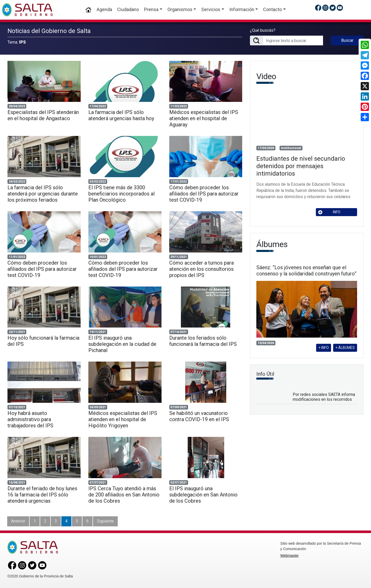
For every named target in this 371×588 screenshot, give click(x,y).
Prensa (151, 9)
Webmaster (289, 556)
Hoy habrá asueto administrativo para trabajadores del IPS (30, 419)
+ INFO (324, 348)
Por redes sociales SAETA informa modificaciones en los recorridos (324, 397)
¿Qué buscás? (263, 30)
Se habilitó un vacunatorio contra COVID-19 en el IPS (199, 416)
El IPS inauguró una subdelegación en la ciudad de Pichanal (122, 344)
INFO (329, 212)
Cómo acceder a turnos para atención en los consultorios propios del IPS (201, 269)
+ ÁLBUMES (345, 348)
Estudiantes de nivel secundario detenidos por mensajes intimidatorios (301, 166)
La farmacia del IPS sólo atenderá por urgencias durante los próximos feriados (43, 194)
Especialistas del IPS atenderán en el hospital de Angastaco (43, 115)
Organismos (180, 9)
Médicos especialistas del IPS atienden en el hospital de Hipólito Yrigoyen (123, 419)
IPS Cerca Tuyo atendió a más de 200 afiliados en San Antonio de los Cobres (124, 495)
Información (242, 9)
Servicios (211, 9)
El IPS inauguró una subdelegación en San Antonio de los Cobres (203, 495)
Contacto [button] (272, 9)
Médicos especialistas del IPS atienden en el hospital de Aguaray (204, 118)
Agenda (104, 9)
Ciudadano (128, 9)
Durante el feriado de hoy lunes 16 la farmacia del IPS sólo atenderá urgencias (42, 495)
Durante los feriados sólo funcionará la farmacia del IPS (203, 341)
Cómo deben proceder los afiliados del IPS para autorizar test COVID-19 (204, 194)
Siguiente (105, 521)
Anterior (18, 521)
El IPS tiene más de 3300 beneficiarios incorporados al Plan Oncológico (121, 194)
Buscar (347, 40)
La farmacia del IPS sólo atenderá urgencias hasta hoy (121, 115)
